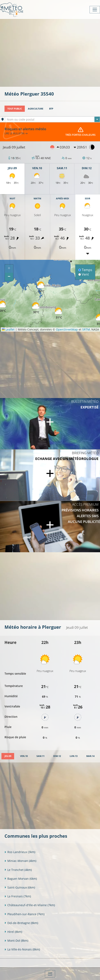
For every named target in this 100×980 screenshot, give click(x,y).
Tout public (15, 109)
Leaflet (8, 329)
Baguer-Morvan (21, 879)
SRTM (86, 329)
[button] (36, 308)
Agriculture (36, 109)
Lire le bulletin (16, 133)
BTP (51, 109)
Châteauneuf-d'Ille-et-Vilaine (30, 905)
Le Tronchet (18, 870)
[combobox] (53, 119)
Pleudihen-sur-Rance (24, 914)
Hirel (13, 932)
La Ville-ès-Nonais (22, 949)
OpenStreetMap (67, 329)
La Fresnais (18, 896)
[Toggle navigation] (95, 10)
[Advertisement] (52, 52)
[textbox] (53, 120)
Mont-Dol (16, 941)
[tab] (8, 756)
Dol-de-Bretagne (21, 923)
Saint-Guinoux (20, 887)
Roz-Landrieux (20, 852)
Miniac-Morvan (20, 861)
